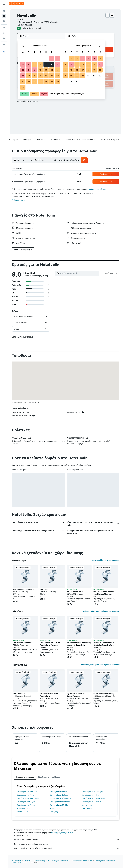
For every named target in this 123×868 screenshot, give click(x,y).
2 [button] (58, 58)
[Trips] (4, 45)
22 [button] (52, 76)
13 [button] (40, 70)
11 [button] (29, 70)
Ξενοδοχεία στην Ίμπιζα (26, 805)
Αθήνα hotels (87, 805)
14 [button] (46, 70)
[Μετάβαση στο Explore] (4, 28)
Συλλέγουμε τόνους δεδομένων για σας (67, 844)
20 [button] (40, 76)
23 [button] (58, 76)
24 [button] (23, 81)
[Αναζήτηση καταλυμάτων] (4, 16)
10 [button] (23, 70)
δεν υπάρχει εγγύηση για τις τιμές (62, 833)
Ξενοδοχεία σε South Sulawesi (82, 861)
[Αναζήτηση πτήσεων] (4, 11)
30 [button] (58, 81)
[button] (4, 4)
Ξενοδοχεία (28, 861)
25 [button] (29, 81)
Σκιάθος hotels (23, 812)
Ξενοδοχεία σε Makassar (20, 863)
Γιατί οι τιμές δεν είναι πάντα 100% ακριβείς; (67, 848)
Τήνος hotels (87, 808)
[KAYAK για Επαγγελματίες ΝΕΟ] (4, 38)
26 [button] (34, 81)
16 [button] (58, 70)
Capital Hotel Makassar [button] (22, 643)
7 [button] (46, 64)
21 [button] (46, 76)
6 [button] (40, 64)
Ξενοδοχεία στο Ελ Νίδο (59, 805)
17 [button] (23, 76)
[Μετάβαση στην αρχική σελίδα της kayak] (16, 4)
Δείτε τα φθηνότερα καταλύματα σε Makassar (101, 611)
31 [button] (23, 87)
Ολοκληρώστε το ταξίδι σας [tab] (49, 777)
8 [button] (52, 64)
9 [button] (58, 64)
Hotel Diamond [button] (19, 694)
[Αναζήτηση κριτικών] (79, 273)
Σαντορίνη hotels (56, 812)
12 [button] (35, 70)
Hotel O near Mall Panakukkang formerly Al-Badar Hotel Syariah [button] (79, 645)
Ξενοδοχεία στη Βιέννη (59, 792)
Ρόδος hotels (55, 808)
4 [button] (29, 64)
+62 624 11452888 (25, 25)
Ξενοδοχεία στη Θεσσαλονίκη (94, 798)
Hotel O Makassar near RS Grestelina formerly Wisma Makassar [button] (104, 645)
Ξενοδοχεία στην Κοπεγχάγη (93, 792)
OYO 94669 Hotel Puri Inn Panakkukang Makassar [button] (104, 593)
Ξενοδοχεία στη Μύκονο (92, 802)
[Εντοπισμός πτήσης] (4, 33)
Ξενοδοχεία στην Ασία (41, 861)
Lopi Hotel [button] (44, 589)
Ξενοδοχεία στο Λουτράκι (27, 792)
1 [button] (52, 58)
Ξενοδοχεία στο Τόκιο (26, 795)
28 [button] (46, 81)
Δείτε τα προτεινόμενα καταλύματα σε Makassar (100, 665)
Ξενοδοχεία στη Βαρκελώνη (28, 798)
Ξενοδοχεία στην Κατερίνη (60, 802)
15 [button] (52, 70)
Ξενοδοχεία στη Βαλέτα (59, 795)
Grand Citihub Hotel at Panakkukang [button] (49, 695)
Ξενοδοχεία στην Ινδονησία (61, 861)
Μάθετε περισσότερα (97, 189)
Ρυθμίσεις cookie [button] (18, 200)
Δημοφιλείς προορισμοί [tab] (25, 777)
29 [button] (52, 81)
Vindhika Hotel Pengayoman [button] (24, 589)
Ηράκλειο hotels (23, 808)
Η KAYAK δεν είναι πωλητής (67, 840)
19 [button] (35, 76)
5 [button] (35, 64)
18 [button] (29, 76)
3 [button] (23, 64)
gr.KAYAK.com (16, 861)
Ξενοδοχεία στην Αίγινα (26, 802)
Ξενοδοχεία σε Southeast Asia (105, 861)
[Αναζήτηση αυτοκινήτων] (4, 21)
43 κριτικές (37, 28)
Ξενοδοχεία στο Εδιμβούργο (61, 798)
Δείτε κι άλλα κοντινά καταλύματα (106, 560)
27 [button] (40, 81)
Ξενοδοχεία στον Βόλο (91, 795)
